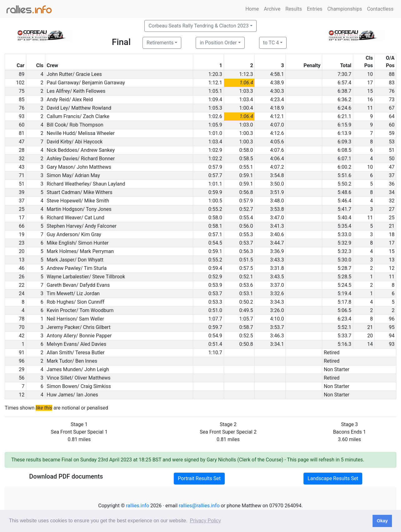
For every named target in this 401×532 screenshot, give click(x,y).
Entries (315, 9)
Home (252, 9)
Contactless (380, 9)
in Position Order (218, 43)
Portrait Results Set (199, 478)
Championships (345, 9)
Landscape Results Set (333, 478)
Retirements (160, 43)
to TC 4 (271, 43)
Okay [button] (382, 521)
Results (294, 9)
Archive (272, 9)
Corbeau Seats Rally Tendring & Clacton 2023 (198, 26)
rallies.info (138, 506)
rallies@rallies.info (199, 506)
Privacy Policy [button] (205, 521)
